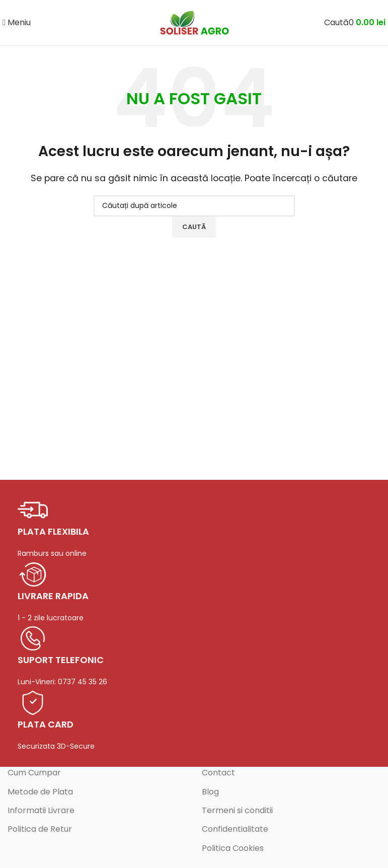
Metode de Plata (40, 792)
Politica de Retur (40, 829)
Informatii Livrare (41, 810)
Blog (210, 792)
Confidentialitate (235, 829)
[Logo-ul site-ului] (194, 22)
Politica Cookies (233, 848)
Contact (218, 773)
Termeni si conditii (237, 810)
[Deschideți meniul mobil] (17, 22)
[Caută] (336, 22)
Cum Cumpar (34, 773)
